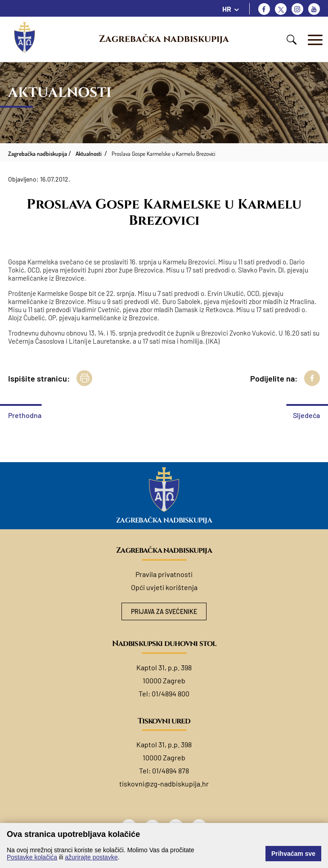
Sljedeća (306, 415)
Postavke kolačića (32, 857)
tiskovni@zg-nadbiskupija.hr (164, 784)
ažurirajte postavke (91, 857)
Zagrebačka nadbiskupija (164, 39)
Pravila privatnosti (164, 574)
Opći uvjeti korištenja (164, 587)
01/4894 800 (171, 693)
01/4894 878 (171, 770)
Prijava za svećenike (164, 611)
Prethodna (25, 415)
